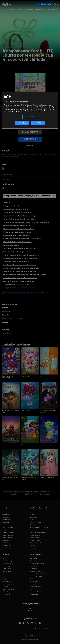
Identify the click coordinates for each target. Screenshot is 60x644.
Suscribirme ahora (44, 5)
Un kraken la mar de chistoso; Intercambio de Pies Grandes (22, 239)
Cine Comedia (6, 520)
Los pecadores (34, 517)
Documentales (6, 545)
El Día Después (7, 569)
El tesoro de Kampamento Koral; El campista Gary (19, 219)
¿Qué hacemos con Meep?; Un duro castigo (17, 225)
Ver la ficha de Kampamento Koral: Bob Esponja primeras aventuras (31, 199)
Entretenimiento (7, 548)
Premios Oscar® (35, 538)
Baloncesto (6, 574)
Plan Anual (33, 584)
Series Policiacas (7, 538)
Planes (32, 579)
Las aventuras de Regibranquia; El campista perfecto (20, 278)
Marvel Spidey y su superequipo (8, 377)
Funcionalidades (35, 561)
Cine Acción (6, 522)
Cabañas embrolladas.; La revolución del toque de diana (21, 268)
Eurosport (5, 587)
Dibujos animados (35, 540)
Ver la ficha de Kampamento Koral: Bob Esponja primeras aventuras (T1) (26, 292)
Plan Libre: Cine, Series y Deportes (40, 574)
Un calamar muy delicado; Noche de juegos (17, 232)
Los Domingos (34, 512)
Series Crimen (6, 543)
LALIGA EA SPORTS (8, 563)
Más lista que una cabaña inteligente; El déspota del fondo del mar (24, 275)
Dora (22, 445)
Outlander (33, 525)
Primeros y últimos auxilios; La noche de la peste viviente (21, 255)
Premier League (7, 566)
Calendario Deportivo (8, 589)
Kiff (41, 376)
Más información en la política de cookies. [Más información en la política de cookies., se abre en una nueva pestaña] (34, 111)
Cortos (4, 525)
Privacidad (38, 629)
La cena (32, 515)
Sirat (31, 520)
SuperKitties (25, 376)
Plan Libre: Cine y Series (37, 576)
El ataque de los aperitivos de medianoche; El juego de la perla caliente (26, 222)
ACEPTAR (38, 123)
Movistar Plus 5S (34, 548)
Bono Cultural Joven (36, 587)
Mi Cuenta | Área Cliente (37, 563)
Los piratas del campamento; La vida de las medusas (20, 258)
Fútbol (20, 10)
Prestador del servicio (18, 629)
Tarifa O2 (33, 589)
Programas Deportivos (36, 543)
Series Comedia (7, 540)
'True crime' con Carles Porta (38, 533)
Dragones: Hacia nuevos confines (48, 411)
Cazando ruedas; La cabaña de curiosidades (17, 212)
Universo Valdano (7, 571)
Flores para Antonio (36, 522)
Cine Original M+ (7, 515)
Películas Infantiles (8, 527)
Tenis (4, 576)
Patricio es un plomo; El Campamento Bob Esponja (19, 229)
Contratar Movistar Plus (37, 571)
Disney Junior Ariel (27, 410)
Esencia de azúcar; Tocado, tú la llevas (15, 209)
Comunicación (34, 594)
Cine (12, 10)
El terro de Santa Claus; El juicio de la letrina (17, 242)
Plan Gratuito (52, 10)
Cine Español (6, 517)
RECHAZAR (22, 123)
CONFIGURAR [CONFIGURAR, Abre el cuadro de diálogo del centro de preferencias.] (29, 117)
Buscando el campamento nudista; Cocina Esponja (19, 216)
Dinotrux (4, 445)
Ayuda (30, 609)
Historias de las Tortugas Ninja (10, 478)
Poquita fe (33, 530)
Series (5, 10)
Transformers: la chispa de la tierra (30, 478)
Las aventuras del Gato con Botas (11, 411)
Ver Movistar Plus (35, 558)
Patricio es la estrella (47, 445)
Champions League (8, 561)
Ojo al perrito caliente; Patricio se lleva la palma (18, 281)
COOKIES (46, 629)
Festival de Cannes (35, 535)
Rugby (4, 579)
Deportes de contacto (9, 584)
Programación (6, 594)
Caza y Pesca (34, 545)
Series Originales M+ (8, 533)
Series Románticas (8, 535)
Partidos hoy (6, 592)
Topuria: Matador (7, 581)
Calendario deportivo (34, 10)
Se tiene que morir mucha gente (39, 527)
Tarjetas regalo (34, 592)
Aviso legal (29, 629)
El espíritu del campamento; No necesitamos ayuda (19, 248)
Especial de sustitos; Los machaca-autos (16, 261)
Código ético (34, 569)
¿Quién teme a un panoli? (11, 245)
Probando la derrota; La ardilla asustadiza (16, 284)
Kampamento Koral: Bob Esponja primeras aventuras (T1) (29, 196)
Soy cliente (30, 132)
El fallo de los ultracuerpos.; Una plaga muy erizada (19, 271)
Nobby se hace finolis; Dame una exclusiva (16, 235)
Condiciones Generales (37, 566)
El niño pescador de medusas (12, 206)
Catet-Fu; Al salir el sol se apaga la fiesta (16, 252)
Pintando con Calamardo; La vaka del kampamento (19, 265)
